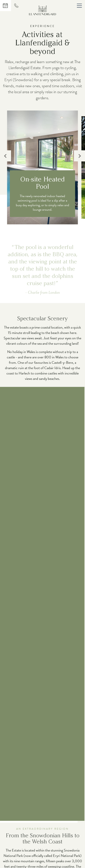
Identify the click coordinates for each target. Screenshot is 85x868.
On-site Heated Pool (42, 183)
